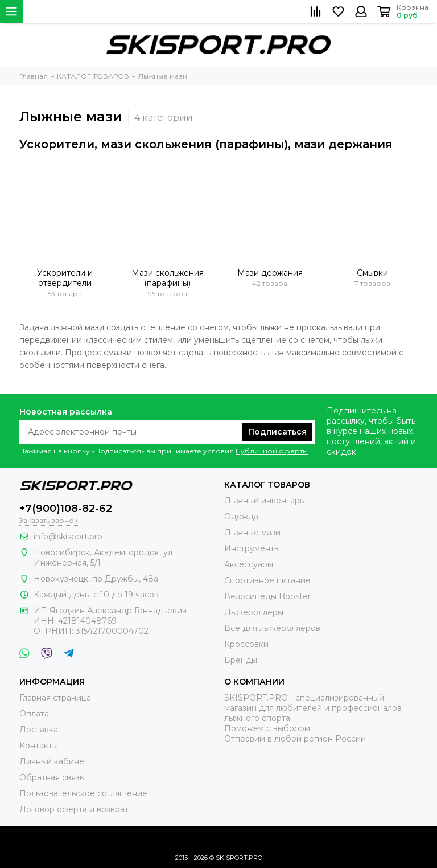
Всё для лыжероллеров (272, 628)
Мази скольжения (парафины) (168, 278)
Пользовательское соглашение (83, 793)
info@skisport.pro (68, 537)
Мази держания (270, 273)
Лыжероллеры (254, 612)
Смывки (372, 273)
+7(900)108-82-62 (66, 509)
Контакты (39, 746)
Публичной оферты (272, 451)
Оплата (34, 714)
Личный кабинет (54, 761)
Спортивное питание (267, 580)
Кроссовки (246, 644)
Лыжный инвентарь (264, 501)
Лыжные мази (252, 533)
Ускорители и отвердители (65, 278)
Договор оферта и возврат (74, 809)
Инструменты (252, 548)
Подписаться (277, 432)
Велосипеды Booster (267, 596)
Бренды (241, 660)
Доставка (39, 730)
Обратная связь (51, 777)
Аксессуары (249, 564)
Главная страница (55, 698)
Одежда (241, 517)
